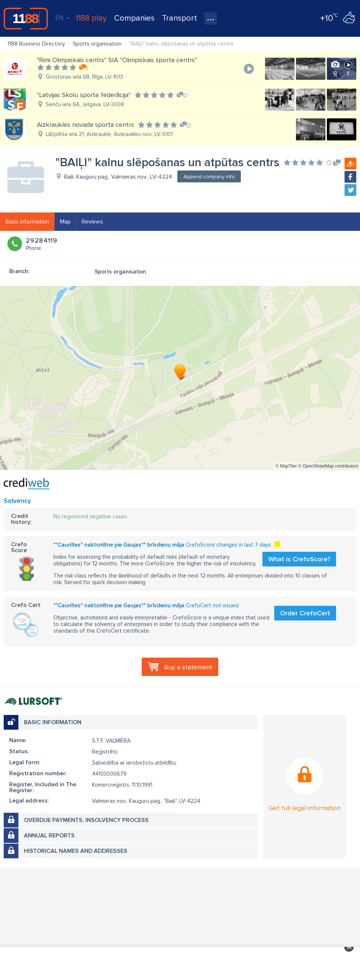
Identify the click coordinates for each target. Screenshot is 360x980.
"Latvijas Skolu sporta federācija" (84, 95)
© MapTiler (286, 466)
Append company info (209, 177)
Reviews (92, 222)
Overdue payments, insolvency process (86, 820)
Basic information (27, 222)
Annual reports (49, 836)
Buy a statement (188, 667)
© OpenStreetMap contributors (328, 466)
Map (65, 222)
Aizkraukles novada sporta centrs (85, 125)
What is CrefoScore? (299, 559)
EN (62, 18)
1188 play (91, 18)
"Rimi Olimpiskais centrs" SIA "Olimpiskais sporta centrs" (117, 60)
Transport (179, 18)
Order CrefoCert (305, 613)
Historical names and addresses (76, 851)
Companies (134, 18)
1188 (26, 18)
